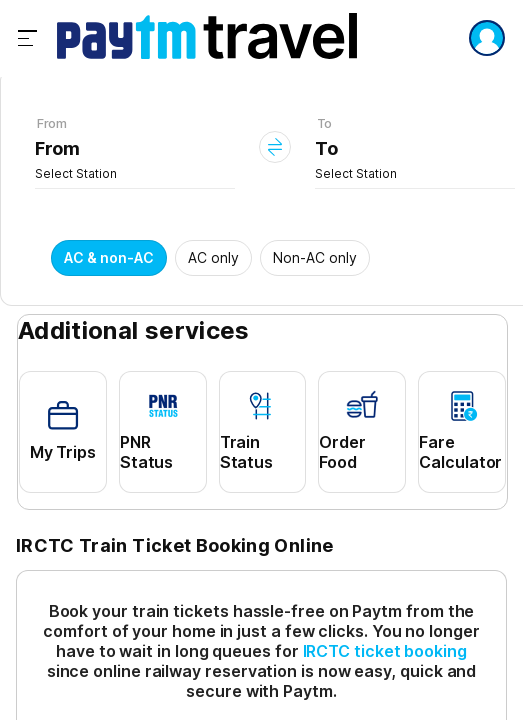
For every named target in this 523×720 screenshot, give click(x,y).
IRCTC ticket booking (385, 651)
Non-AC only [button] (315, 257)
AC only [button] (213, 257)
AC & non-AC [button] (109, 257)
